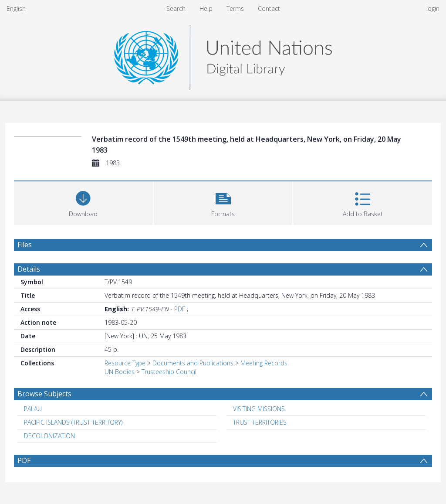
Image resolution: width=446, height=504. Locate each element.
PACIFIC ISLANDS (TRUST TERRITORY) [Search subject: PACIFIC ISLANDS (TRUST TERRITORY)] (73, 422)
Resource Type (125, 363)
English (16, 9)
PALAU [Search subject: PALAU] (33, 409)
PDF (180, 309)
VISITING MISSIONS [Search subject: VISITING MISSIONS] (259, 409)
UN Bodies (120, 372)
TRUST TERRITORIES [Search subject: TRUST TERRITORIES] (260, 422)
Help (206, 9)
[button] (223, 202)
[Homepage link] (223, 55)
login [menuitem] (433, 9)
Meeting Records (264, 363)
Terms (235, 9)
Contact (269, 9)
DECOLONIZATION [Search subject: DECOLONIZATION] (49, 436)
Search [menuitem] (176, 9)
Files (25, 245)
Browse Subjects (44, 394)
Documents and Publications (193, 363)
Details (29, 269)
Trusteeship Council (169, 372)
